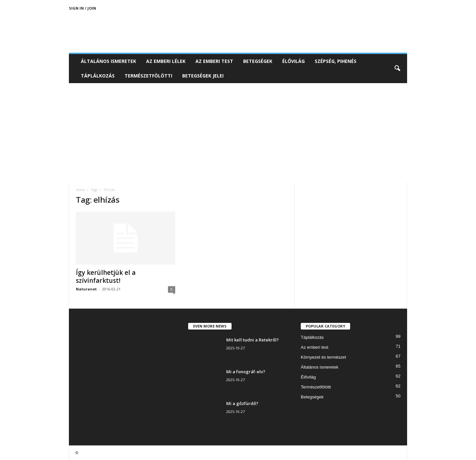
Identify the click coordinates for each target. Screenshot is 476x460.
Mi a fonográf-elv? (246, 372)
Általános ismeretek (108, 61)
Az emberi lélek (166, 61)
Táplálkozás (98, 76)
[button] (397, 69)
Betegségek (258, 61)
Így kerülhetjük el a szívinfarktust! (106, 277)
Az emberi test (214, 61)
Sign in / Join (82, 8)
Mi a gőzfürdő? (242, 403)
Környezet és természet (323, 357)
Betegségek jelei (203, 76)
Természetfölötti (148, 76)
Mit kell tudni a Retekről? (253, 340)
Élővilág (293, 61)
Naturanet (86, 289)
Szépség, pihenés (336, 61)
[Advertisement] (238, 133)
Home (80, 190)
